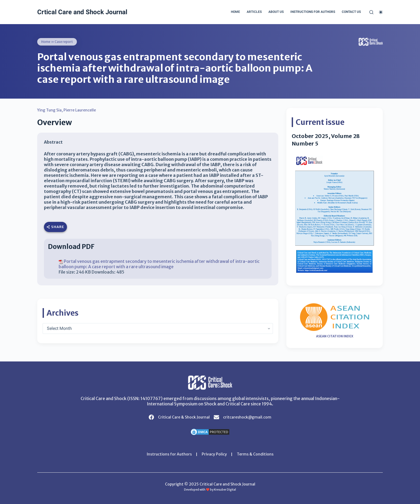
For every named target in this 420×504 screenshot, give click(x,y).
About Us (276, 12)
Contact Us (351, 12)
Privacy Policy (214, 454)
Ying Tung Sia (49, 110)
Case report (64, 42)
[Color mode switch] (381, 12)
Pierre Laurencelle (80, 110)
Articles (254, 12)
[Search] (371, 12)
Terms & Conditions (255, 454)
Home (235, 12)
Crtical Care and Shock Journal (82, 12)
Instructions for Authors (313, 12)
